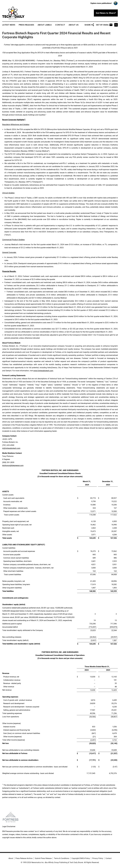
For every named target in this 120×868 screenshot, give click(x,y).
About (11, 858)
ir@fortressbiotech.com (11, 448)
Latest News (9, 25)
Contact (60, 25)
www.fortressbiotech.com (43, 371)
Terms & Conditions (62, 858)
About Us (74, 25)
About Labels (45, 25)
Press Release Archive (24, 858)
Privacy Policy (98, 858)
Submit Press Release (43, 858)
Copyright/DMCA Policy (81, 858)
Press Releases (26, 25)
